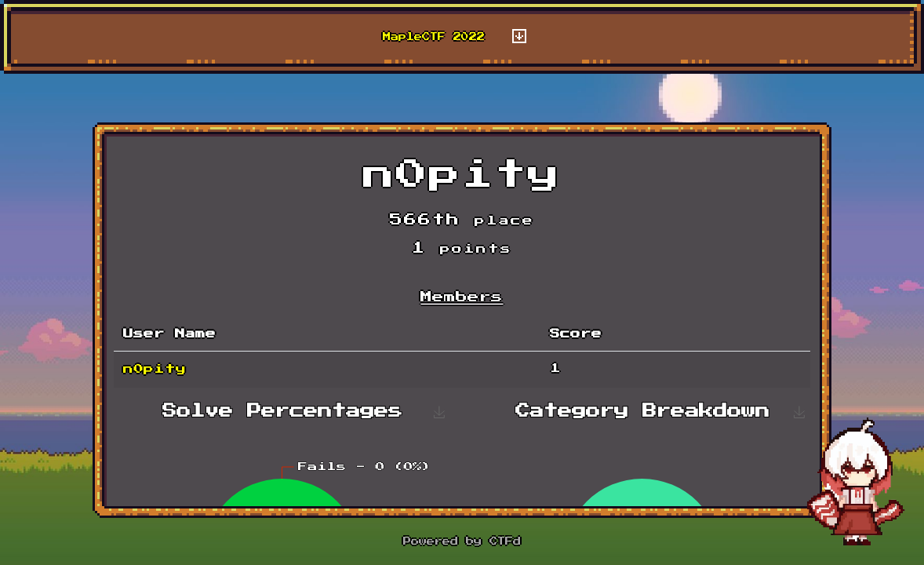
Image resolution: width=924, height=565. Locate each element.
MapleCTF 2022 (434, 37)
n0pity (155, 369)
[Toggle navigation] (519, 37)
